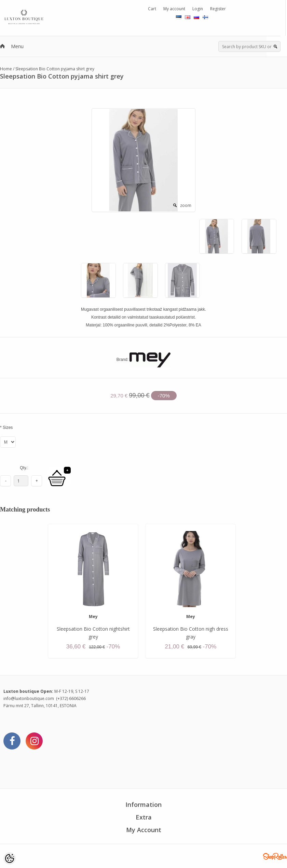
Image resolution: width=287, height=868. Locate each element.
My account (174, 9)
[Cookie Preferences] (10, 858)
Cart (152, 9)
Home (6, 69)
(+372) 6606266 (71, 698)
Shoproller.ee (275, 856)
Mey (93, 617)
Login (198, 9)
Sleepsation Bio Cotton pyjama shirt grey (55, 69)
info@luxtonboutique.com (29, 698)
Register (218, 9)
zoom (186, 205)
